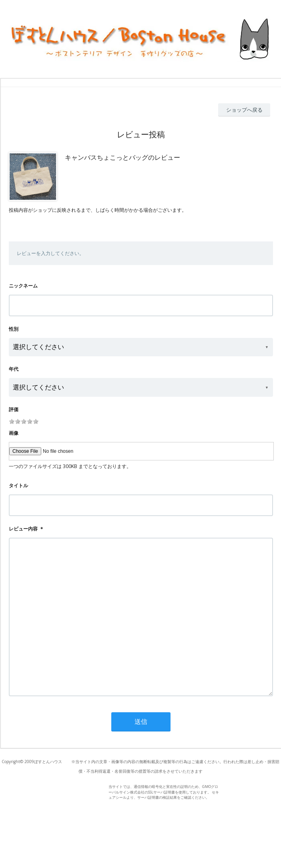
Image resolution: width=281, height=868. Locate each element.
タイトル (18, 485)
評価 (14, 409)
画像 (14, 433)
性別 (14, 329)
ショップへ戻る (244, 110)
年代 (14, 369)
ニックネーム (23, 286)
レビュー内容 (23, 529)
